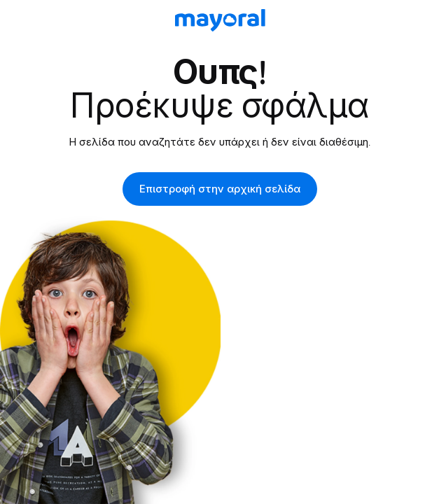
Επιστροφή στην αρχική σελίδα (220, 189)
